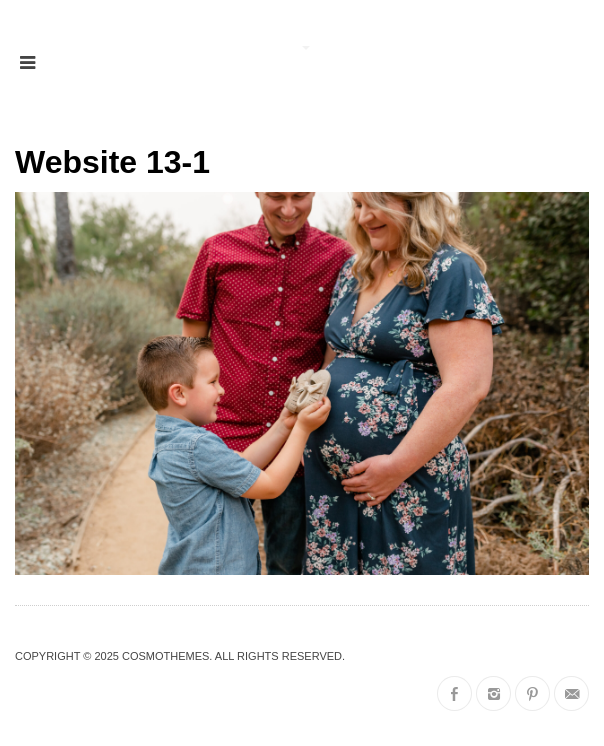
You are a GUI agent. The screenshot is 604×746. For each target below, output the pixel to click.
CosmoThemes (165, 656)
